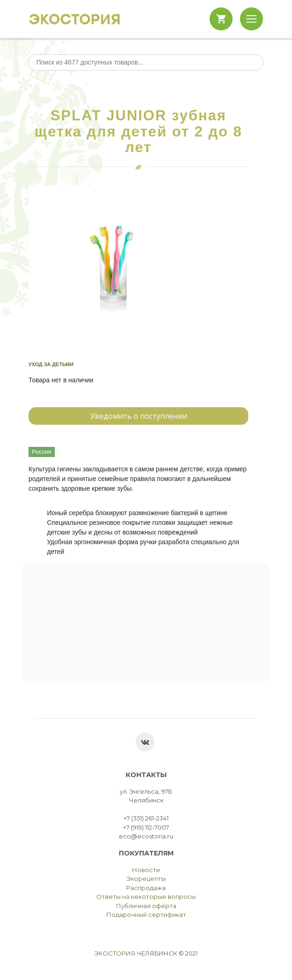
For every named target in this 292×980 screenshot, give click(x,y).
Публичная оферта (146, 906)
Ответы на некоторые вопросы (146, 897)
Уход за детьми (51, 364)
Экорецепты (146, 879)
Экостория (115, 953)
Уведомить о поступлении (139, 416)
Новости (146, 870)
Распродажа (146, 888)
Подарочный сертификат (146, 915)
